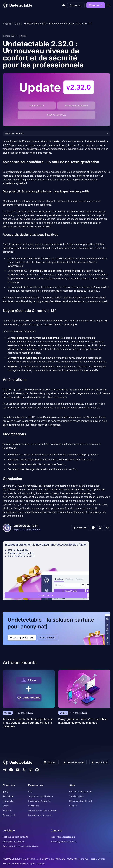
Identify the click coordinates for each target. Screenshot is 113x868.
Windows (50, 762)
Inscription (46, 595)
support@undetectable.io (63, 837)
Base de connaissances (81, 792)
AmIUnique (8, 796)
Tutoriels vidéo (76, 796)
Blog (18, 24)
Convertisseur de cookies (40, 815)
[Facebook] (11, 770)
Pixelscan (7, 810)
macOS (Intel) (100, 762)
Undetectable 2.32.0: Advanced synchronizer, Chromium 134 (58, 24)
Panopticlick (9, 801)
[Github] (37, 770)
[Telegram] (5, 770)
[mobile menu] (108, 5)
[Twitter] (24, 770)
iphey (5, 792)
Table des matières (56, 133)
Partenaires (34, 806)
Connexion (76, 5)
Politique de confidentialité (16, 837)
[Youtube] (18, 770)
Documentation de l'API (81, 801)
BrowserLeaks (10, 815)
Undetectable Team (26, 526)
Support (73, 806)
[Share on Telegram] (107, 528)
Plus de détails (48, 637)
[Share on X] (100, 528)
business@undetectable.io (63, 841)
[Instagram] (30, 770)
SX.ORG (86, 389)
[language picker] (64, 5)
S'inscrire (96, 5)
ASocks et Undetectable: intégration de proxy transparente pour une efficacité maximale (28, 723)
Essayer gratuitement (22, 637)
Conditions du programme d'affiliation (21, 846)
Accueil (7, 24)
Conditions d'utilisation (14, 841)
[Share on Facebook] (93, 528)
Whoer (6, 806)
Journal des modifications (40, 796)
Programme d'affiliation (39, 801)
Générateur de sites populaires (43, 810)
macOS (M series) (74, 762)
